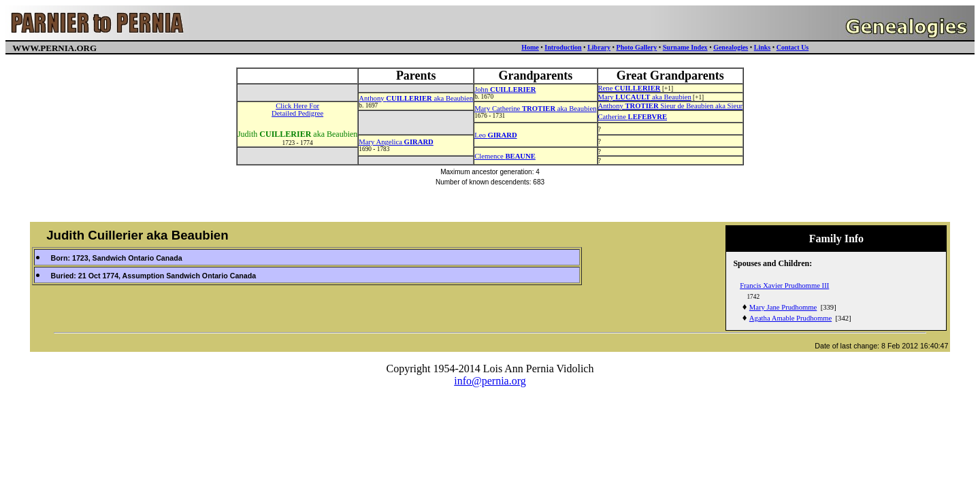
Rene (630, 88)
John (505, 89)
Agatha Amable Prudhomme (790, 318)
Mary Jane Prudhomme (783, 307)
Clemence (505, 156)
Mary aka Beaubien (645, 97)
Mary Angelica (396, 142)
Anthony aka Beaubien (416, 98)
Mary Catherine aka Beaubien (535, 109)
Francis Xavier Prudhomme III (784, 285)
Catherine (633, 117)
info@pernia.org (490, 381)
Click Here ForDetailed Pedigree (297, 110)
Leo (495, 135)
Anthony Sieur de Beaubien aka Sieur (671, 106)
